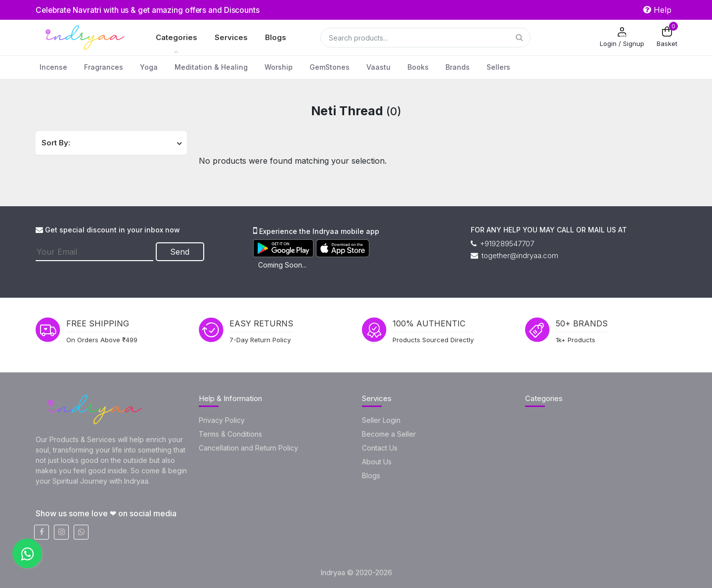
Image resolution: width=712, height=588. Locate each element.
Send (181, 251)
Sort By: (56, 143)
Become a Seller (389, 434)
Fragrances (104, 67)
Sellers (498, 67)
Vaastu (378, 67)
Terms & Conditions (230, 434)
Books (418, 67)
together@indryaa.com (514, 255)
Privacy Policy (222, 420)
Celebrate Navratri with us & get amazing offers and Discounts (151, 10)
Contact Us (380, 448)
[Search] (425, 38)
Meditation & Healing (211, 67)
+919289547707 (502, 244)
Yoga (149, 67)
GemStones (330, 67)
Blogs (276, 37)
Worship (279, 67)
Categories (177, 37)
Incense (53, 67)
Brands (458, 67)
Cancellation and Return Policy (248, 448)
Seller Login (381, 420)
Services (231, 37)
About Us (377, 462)
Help (657, 10)
